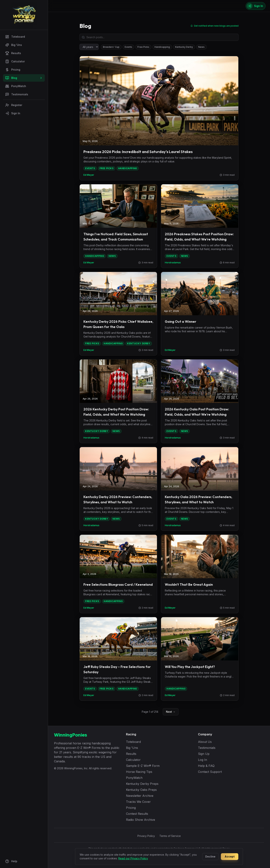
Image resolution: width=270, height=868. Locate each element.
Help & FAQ (206, 766)
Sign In (13, 113)
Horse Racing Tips (139, 772)
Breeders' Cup (111, 47)
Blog (24, 78)
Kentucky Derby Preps (142, 784)
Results (13, 53)
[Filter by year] (89, 47)
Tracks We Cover (138, 802)
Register (14, 105)
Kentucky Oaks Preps (141, 790)
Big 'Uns (14, 45)
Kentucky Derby (184, 47)
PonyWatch (16, 86)
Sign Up (204, 754)
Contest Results (137, 814)
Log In (202, 760)
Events (128, 47)
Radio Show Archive (141, 820)
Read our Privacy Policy (133, 858)
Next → (171, 712)
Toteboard (15, 37)
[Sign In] (256, 6)
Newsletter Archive (140, 796)
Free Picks (143, 47)
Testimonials (17, 94)
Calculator (15, 61)
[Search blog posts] (159, 37)
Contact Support (210, 772)
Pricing (13, 70)
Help (11, 861)
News (201, 47)
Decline (210, 856)
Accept (230, 856)
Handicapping (162, 47)
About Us (205, 742)
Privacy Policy (146, 836)
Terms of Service (170, 836)
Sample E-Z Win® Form (143, 766)
